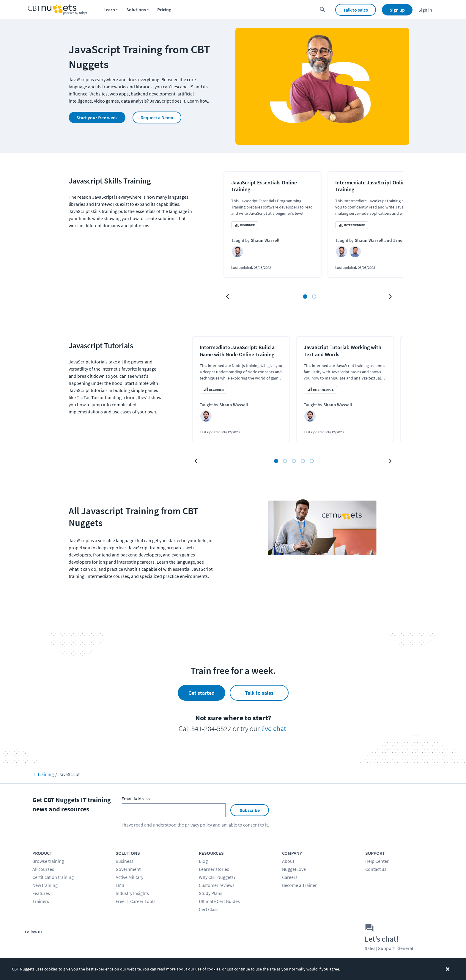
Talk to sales (356, 10)
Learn (109, 10)
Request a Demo (157, 117)
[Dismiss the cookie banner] (448, 969)
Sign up (397, 10)
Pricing (164, 10)
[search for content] (323, 10)
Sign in (425, 10)
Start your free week (97, 117)
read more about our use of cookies (189, 969)
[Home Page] (58, 10)
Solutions (136, 10)
